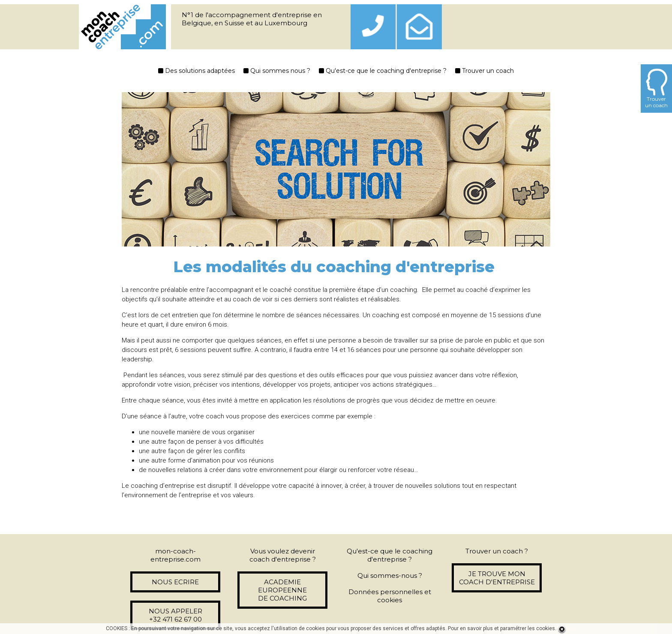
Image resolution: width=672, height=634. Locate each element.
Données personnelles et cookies (390, 596)
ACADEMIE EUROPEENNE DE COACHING (282, 590)
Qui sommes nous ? (277, 71)
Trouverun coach (656, 89)
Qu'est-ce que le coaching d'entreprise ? (383, 71)
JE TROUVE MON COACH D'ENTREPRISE (497, 578)
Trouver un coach (484, 71)
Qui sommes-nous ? (390, 575)
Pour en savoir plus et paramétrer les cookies (501, 628)
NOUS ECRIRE (175, 582)
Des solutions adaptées (196, 71)
